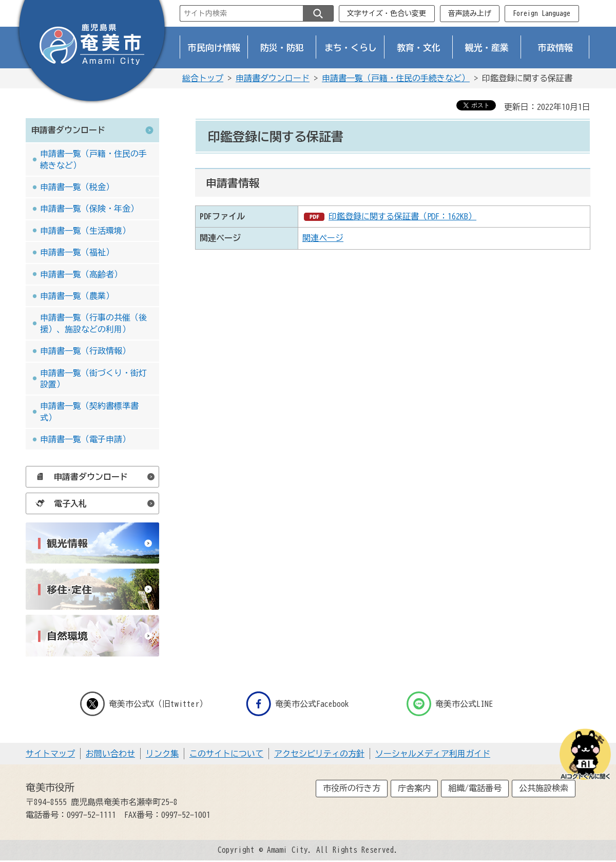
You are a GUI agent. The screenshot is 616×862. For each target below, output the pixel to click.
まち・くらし (351, 48)
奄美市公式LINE (450, 704)
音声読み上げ (470, 13)
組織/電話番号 (475, 788)
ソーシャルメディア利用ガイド (433, 754)
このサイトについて (226, 754)
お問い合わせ (110, 754)
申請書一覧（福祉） (77, 252)
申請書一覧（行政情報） (85, 351)
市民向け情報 (214, 48)
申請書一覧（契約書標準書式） (89, 411)
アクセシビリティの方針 (319, 754)
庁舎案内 (414, 788)
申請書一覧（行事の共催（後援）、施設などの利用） (93, 323)
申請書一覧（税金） (77, 187)
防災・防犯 (282, 48)
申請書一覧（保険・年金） (89, 209)
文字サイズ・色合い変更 (387, 13)
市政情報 (555, 48)
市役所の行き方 (352, 788)
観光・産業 (487, 48)
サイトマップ (50, 754)
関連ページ (323, 238)
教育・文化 (419, 48)
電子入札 (59, 503)
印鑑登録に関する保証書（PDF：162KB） (402, 216)
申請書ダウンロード (273, 78)
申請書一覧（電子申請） (85, 439)
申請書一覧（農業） (77, 296)
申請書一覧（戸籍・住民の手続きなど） (396, 78)
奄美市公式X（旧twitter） (144, 704)
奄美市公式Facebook (297, 704)
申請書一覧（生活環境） (85, 231)
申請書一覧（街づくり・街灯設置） (93, 379)
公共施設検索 (544, 788)
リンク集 (162, 754)
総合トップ (203, 78)
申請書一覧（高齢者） (81, 274)
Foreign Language (542, 13)
